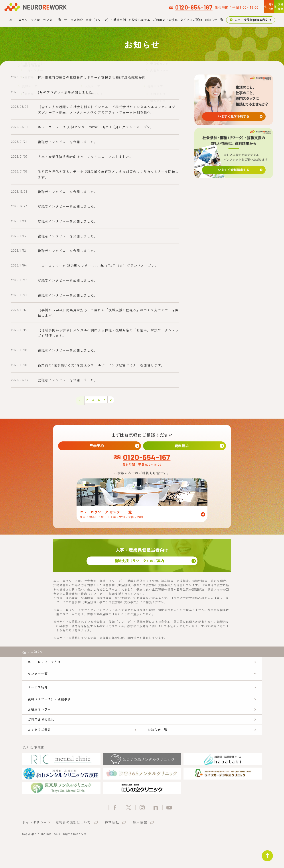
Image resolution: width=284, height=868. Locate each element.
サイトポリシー (35, 844)
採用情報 (140, 844)
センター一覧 (52, 20)
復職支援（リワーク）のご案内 (142, 565)
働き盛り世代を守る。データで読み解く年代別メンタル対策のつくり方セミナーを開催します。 (108, 174)
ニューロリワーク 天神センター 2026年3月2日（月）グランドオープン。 (96, 127)
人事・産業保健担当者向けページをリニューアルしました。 (85, 157)
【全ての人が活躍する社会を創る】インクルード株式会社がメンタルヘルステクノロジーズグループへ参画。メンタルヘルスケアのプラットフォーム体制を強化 (108, 110)
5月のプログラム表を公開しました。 (67, 92)
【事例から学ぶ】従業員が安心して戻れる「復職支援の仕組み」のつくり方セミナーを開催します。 (108, 313)
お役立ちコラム (139, 20)
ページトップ (265, 853)
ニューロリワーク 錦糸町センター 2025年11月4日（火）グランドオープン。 (98, 265)
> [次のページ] (117, 401)
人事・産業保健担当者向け (253, 20)
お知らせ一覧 (214, 20)
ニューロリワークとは (25, 20)
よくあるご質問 (191, 20)
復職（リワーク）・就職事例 (106, 20)
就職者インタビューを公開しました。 (68, 206)
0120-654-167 (134, 7)
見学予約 (100, 447)
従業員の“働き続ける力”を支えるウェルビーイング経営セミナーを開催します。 (101, 365)
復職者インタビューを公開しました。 (68, 142)
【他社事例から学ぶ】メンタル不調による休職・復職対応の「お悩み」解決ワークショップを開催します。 (108, 333)
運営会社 (112, 844)
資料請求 (185, 447)
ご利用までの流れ (165, 20)
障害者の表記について (73, 844)
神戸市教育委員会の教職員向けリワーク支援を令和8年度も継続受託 (92, 77)
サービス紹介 (73, 20)
